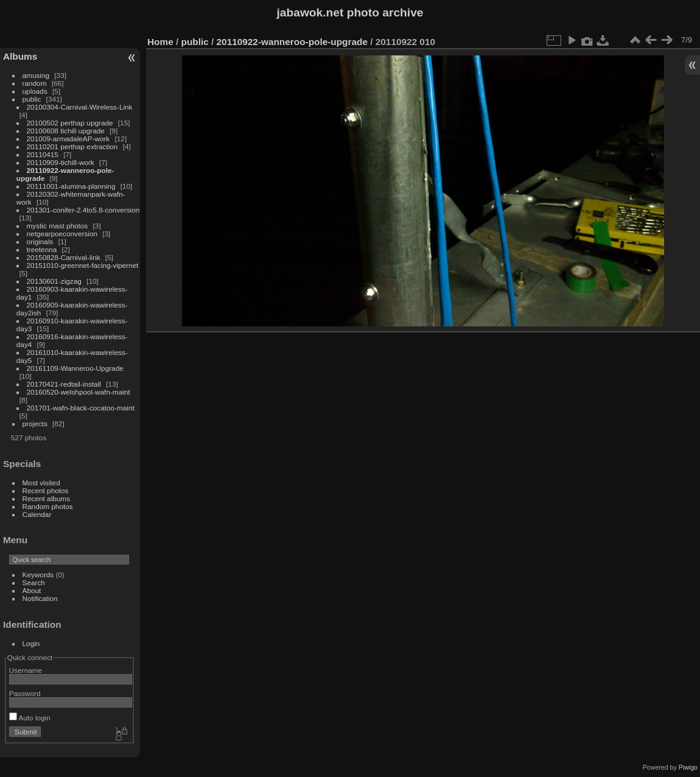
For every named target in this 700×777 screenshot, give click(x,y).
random (35, 83)
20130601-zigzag (54, 281)
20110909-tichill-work (61, 162)
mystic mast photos (58, 226)
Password (25, 693)
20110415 (43, 154)
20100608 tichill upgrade (66, 131)
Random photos (48, 506)
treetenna (42, 249)
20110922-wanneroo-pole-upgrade (292, 42)
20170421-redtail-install (64, 384)
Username (26, 670)
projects (35, 424)
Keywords (38, 575)
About (32, 590)
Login (31, 643)
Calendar (37, 514)
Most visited (41, 483)
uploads (35, 91)
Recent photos (46, 490)
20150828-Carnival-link (64, 257)
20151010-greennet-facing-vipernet (83, 265)
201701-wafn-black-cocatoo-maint (81, 408)
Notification (40, 598)
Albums (20, 56)
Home (160, 42)
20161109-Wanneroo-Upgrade (75, 368)
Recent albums (46, 498)
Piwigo (688, 767)
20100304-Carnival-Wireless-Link (80, 107)
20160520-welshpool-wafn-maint (79, 392)
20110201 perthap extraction (72, 146)
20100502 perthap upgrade (70, 123)
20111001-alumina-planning (71, 186)
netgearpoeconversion (62, 234)
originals (40, 241)
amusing (36, 75)
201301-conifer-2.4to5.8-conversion (83, 210)
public (32, 99)
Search (34, 582)
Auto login (30, 718)
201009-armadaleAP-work (68, 139)
